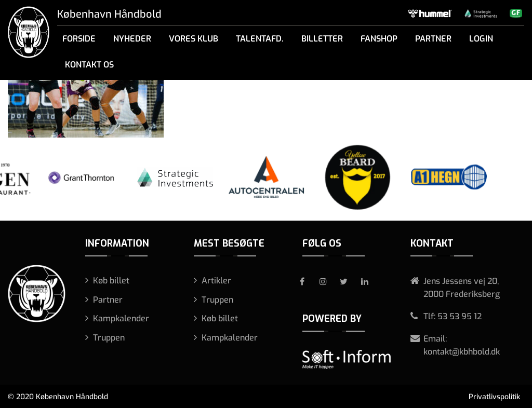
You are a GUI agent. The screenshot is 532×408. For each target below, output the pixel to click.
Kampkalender (121, 318)
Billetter (322, 39)
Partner (433, 39)
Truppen (109, 338)
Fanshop (379, 39)
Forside (79, 39)
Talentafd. (260, 39)
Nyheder (132, 39)
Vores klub (194, 39)
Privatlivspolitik (494, 397)
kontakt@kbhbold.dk (462, 352)
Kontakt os (89, 65)
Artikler (216, 281)
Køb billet (111, 281)
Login (481, 39)
